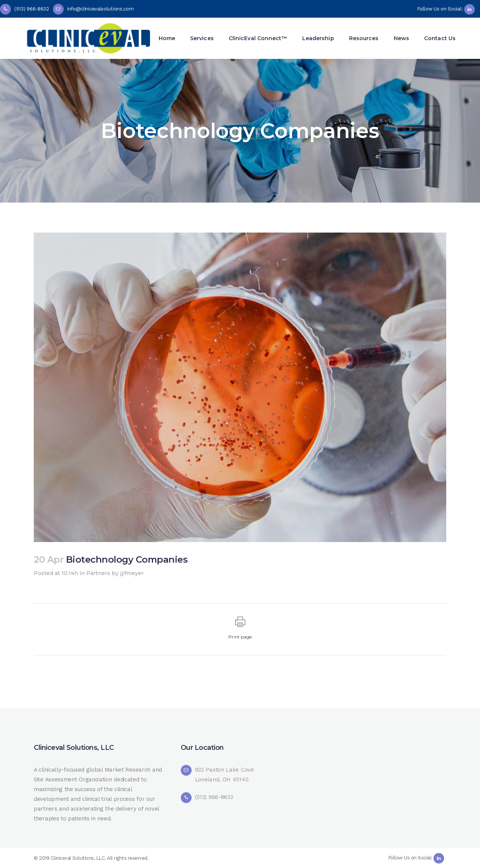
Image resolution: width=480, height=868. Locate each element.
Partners (98, 573)
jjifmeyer (132, 573)
